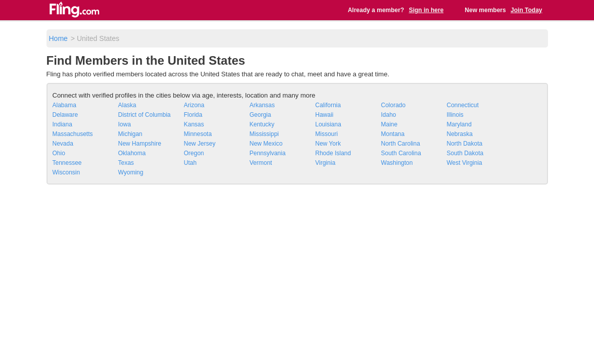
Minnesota (198, 134)
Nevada (63, 144)
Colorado (394, 105)
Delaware (65, 115)
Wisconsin (66, 172)
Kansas (194, 124)
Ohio (59, 153)
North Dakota (465, 144)
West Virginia (465, 163)
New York (328, 144)
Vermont (261, 163)
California (328, 105)
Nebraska (460, 134)
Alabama (64, 105)
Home (58, 38)
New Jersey (200, 144)
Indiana (62, 124)
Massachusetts (73, 134)
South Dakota (465, 153)
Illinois (455, 115)
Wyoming (131, 172)
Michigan (130, 134)
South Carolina (401, 153)
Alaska (127, 105)
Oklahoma (132, 153)
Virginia (326, 163)
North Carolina (401, 144)
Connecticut (463, 105)
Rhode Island (333, 153)
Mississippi (264, 134)
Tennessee (67, 163)
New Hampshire (140, 144)
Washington (397, 163)
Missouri (327, 134)
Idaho (389, 115)
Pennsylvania (268, 153)
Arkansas (262, 105)
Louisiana (328, 124)
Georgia (261, 115)
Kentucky (262, 124)
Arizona (194, 105)
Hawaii (325, 115)
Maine (390, 124)
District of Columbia (145, 115)
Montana (393, 134)
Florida (193, 115)
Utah (190, 163)
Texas (126, 163)
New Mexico (266, 144)
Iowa (125, 124)
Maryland (459, 124)
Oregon (194, 153)
